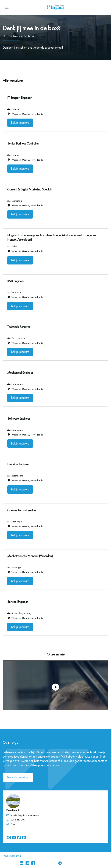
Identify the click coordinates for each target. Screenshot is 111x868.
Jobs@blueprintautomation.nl (25, 815)
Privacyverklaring (12, 856)
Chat (11, 824)
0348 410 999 (18, 820)
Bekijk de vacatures (18, 777)
